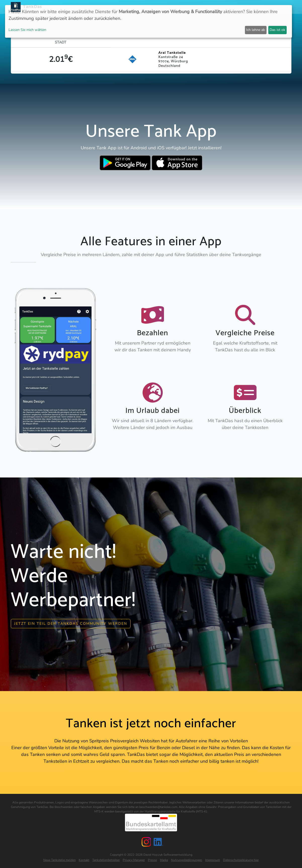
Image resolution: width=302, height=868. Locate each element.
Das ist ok (277, 30)
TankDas (31, 7)
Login (238, 7)
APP (136, 7)
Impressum (213, 859)
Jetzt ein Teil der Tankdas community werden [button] (71, 622)
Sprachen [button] (278, 7)
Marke (164, 859)
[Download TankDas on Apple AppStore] (177, 163)
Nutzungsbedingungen (187, 859)
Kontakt (84, 859)
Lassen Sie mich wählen (27, 30)
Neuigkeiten (118, 7)
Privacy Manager (134, 859)
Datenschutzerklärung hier (241, 859)
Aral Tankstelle (172, 53)
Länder (150, 7)
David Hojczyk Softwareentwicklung (168, 854)
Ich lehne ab (256, 30)
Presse (152, 859)
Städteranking (175, 7)
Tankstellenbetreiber (106, 859)
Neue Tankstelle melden (59, 859)
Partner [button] (255, 7)
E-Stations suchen (211, 7)
